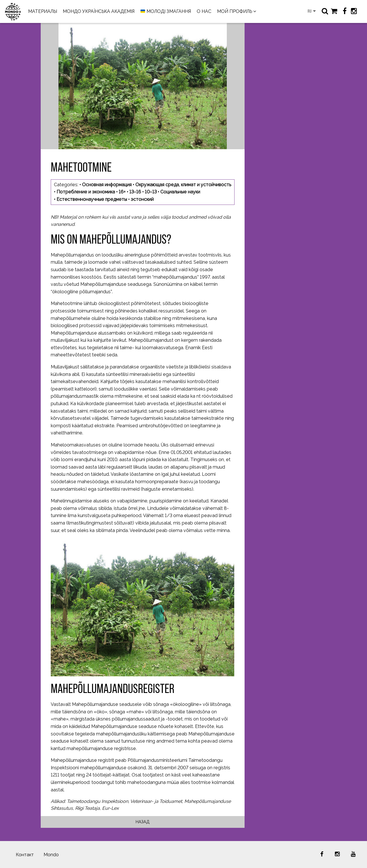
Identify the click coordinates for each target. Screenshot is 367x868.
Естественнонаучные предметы (92, 199)
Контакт (25, 855)
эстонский (142, 199)
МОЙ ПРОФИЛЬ (235, 11)
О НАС (204, 11)
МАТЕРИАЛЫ (43, 11)
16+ (122, 192)
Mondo (51, 855)
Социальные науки (180, 192)
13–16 (135, 192)
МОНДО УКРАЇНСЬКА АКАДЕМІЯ (99, 11)
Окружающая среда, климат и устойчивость (183, 185)
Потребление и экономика (86, 192)
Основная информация (107, 185)
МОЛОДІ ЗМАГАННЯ (166, 12)
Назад (143, 822)
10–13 (151, 192)
